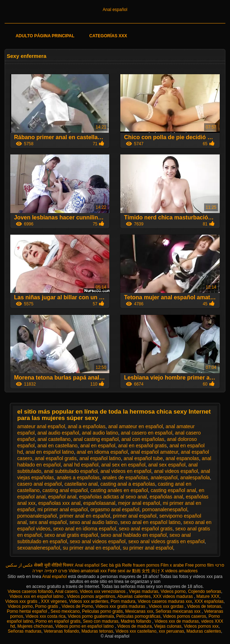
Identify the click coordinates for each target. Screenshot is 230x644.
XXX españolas (209, 601)
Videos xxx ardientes (89, 601)
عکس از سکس (19, 565)
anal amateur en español (136, 426)
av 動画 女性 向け (143, 571)
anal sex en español (123, 465)
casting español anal (174, 490)
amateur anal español (41, 426)
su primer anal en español (91, 548)
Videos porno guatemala (91, 616)
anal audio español (58, 433)
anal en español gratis (143, 446)
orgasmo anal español (115, 509)
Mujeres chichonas (35, 626)
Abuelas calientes (134, 596)
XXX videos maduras (173, 596)
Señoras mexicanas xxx (179, 611)
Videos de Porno (78, 606)
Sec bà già (111, 565)
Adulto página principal (45, 36)
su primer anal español (148, 548)
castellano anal (81, 484)
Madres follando (136, 621)
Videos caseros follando (30, 591)
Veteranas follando (61, 631)
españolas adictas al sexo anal (113, 497)
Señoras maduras (25, 631)
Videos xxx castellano (136, 631)
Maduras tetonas (97, 631)
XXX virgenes (54, 601)
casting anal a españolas (128, 484)
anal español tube (143, 458)
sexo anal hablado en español (134, 535)
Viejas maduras (144, 591)
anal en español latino (50, 452)
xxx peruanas (171, 631)
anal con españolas (143, 439)
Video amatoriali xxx (87, 571)
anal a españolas (87, 426)
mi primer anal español (62, 509)
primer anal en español (85, 516)
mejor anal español (139, 503)
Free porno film (200, 565)
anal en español (98, 446)
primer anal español (135, 516)
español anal (62, 497)
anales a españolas (78, 477)
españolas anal (166, 497)
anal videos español (176, 471)
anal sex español (167, 465)
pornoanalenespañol (165, 509)
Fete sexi (117, 571)
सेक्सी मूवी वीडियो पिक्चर (54, 565)
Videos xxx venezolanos (103, 591)
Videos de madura (134, 626)
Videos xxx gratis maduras (121, 606)
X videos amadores (179, 571)
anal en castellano (57, 446)
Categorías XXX (108, 36)
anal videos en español (126, 471)
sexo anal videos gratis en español (167, 541)
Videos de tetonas (204, 606)
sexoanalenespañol (39, 548)
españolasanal (99, 503)
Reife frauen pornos (140, 565)
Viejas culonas (168, 626)
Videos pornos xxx (201, 626)
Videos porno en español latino (85, 626)
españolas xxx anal (59, 503)
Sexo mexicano (65, 611)
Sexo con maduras (100, 621)
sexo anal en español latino (150, 522)
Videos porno (173, 591)
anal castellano (54, 439)
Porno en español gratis (58, 621)
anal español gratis (56, 458)
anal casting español (96, 439)
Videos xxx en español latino (37, 596)
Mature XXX (208, 596)
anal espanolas (182, 458)
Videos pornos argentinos (91, 596)
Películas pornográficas (139, 616)
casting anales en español (119, 490)
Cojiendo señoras (205, 591)
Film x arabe (172, 565)
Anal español (115, 10)
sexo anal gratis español (71, 535)
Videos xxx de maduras (177, 621)
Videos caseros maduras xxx (165, 601)
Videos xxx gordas (167, 606)
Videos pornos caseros (185, 616)
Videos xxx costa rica (46, 616)
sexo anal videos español (97, 541)
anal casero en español (147, 433)
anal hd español (81, 465)
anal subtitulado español (71, 471)
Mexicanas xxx (139, 611)
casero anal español (40, 484)
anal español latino (100, 458)
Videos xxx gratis (22, 601)
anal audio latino (100, 433)
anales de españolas (125, 477)
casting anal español (65, 490)
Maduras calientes (204, 631)
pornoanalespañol (37, 516)
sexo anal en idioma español (85, 529)
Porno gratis (47, 606)
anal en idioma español (102, 452)
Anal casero (66, 591)
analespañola (195, 477)
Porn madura (123, 601)
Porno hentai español (28, 611)
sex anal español (48, 522)
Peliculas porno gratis (102, 611)
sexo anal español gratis (146, 529)
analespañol (164, 477)
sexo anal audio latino (94, 522)
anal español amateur (154, 452)
